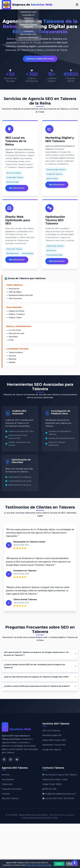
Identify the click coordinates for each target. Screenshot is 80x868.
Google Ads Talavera (52, 750)
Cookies (54, 818)
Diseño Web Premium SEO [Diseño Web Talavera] (54, 740)
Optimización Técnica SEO (54, 745)
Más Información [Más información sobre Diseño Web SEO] (17, 260)
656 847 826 (51, 789)
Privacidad (47, 865)
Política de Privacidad (31, 818)
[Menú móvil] (77, 5)
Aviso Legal (45, 818)
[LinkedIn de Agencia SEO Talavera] (17, 759)
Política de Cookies (34, 865)
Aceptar (59, 864)
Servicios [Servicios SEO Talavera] (6, 775)
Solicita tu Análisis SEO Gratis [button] (40, 59)
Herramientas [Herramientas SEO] (8, 779)
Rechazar (72, 864)
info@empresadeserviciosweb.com (60, 794)
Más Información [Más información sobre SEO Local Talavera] (17, 188)
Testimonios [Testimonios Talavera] (7, 784)
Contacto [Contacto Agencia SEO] (6, 794)
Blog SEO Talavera (10, 798)
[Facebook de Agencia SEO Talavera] (4, 759)
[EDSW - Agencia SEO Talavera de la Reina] (27, 5)
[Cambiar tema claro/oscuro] (75, 863)
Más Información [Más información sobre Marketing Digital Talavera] (57, 185)
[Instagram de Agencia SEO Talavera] (11, 759)
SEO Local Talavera (51, 730)
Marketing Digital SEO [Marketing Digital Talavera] (52, 735)
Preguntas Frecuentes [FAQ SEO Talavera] (12, 789)
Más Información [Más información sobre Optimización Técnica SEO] (57, 261)
